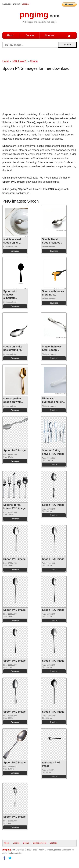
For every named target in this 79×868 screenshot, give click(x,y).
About (10, 35)
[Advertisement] (28, 92)
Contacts (54, 843)
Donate (30, 35)
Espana (25, 4)
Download (15, 251)
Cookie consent (40, 843)
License (49, 35)
